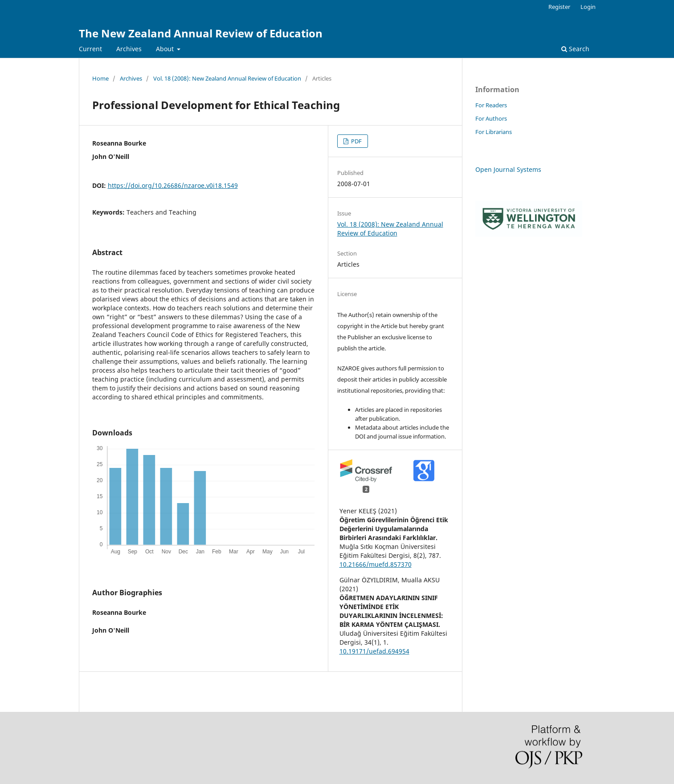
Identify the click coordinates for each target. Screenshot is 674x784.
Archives (129, 49)
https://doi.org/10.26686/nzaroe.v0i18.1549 (173, 185)
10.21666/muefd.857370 (376, 564)
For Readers (491, 105)
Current (90, 49)
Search (575, 49)
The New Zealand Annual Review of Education (201, 33)
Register (559, 7)
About (166, 49)
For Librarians (494, 132)
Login (588, 7)
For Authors (491, 118)
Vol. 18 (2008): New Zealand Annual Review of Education (227, 78)
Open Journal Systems (508, 169)
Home (100, 78)
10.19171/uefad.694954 (374, 651)
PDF (356, 141)
